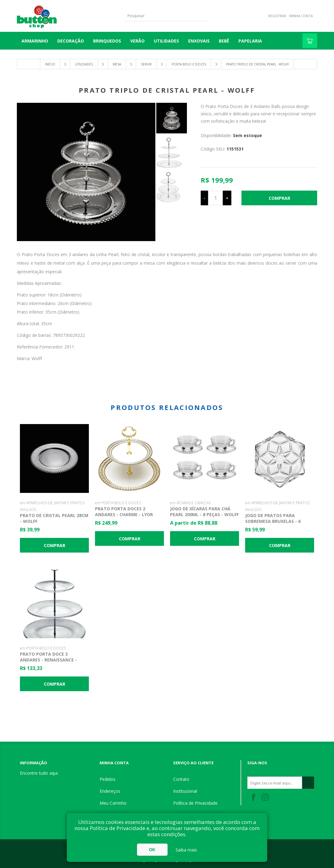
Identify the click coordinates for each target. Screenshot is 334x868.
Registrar (277, 16)
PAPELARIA (250, 41)
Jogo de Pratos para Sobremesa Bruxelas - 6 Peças (273, 521)
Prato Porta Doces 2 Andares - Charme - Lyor (124, 512)
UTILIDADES (166, 41)
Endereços (110, 791)
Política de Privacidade (195, 803)
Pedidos (108, 779)
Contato (181, 779)
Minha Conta (301, 16)
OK (152, 850)
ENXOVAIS (199, 41)
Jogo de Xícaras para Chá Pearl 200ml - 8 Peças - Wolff (204, 512)
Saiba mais (186, 850)
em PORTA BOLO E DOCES (118, 503)
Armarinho (35, 41)
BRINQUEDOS (107, 41)
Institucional (185, 791)
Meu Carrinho (113, 803)
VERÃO (137, 41)
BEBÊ (224, 41)
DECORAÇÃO (71, 41)
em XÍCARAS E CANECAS (190, 503)
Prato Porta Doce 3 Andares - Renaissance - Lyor (48, 660)
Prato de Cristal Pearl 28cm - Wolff (54, 518)
